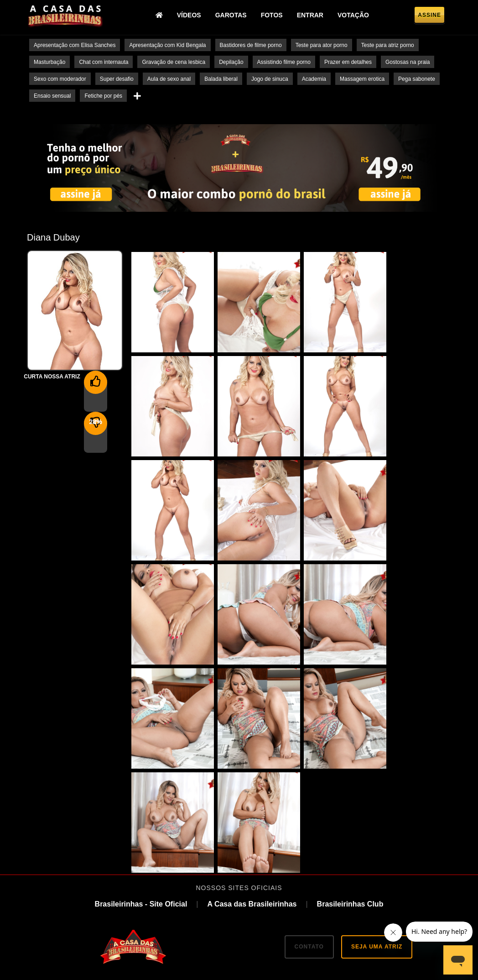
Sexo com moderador (60, 79)
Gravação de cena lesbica (174, 62)
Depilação (231, 62)
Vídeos (191, 16)
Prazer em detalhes (348, 62)
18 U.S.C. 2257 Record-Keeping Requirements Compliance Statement (239, 961)
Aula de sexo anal (169, 79)
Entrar (312, 16)
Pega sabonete (417, 79)
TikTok (236, 898)
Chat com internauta (104, 62)
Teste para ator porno (322, 45)
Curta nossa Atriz (52, 377)
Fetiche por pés (103, 96)
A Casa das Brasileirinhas (252, 800)
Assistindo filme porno (284, 62)
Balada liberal (221, 79)
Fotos (274, 16)
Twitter (197, 898)
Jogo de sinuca (270, 79)
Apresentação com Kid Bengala (167, 45)
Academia (314, 79)
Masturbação (49, 62)
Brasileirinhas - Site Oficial (141, 800)
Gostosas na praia (408, 62)
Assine (429, 16)
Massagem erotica (362, 79)
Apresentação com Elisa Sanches (75, 45)
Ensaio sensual (52, 96)
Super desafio (117, 79)
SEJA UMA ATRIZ (377, 843)
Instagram (278, 898)
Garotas (233, 16)
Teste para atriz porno (388, 45)
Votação (356, 16)
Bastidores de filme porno (251, 45)
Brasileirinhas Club (350, 800)
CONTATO (309, 843)
